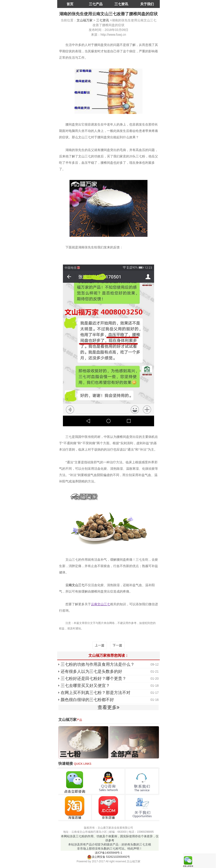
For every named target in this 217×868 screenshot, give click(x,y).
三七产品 (96, 4)
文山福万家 (85, 20)
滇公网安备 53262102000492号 (109, 857)
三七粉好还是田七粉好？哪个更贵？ (93, 679)
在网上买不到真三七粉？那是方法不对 (96, 693)
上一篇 (100, 645)
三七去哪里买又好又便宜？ (85, 686)
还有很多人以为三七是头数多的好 (91, 671)
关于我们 (147, 4)
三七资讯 (121, 4)
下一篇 (117, 645)
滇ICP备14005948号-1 (108, 853)
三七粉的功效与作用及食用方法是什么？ (98, 664)
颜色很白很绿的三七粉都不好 (87, 700)
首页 (70, 4)
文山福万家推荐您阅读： (108, 655)
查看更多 (108, 707)
